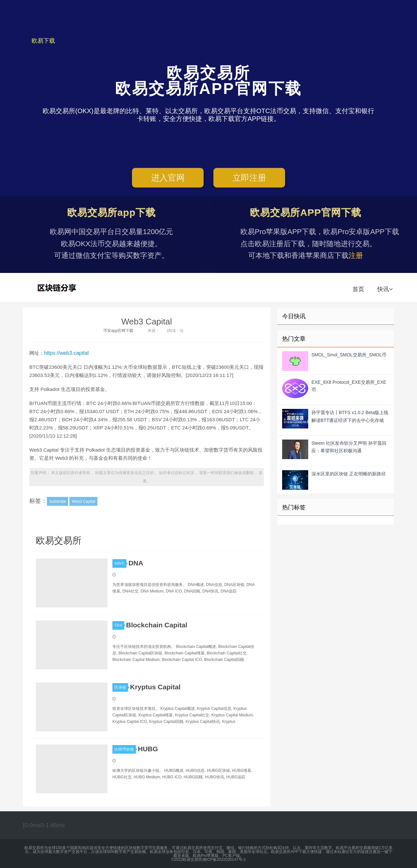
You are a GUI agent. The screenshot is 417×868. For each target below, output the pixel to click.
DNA (136, 563)
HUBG (148, 749)
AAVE (120, 563)
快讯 (385, 289)
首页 (358, 289)
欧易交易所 (58, 288)
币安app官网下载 (118, 331)
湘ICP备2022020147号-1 (224, 860)
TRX (119, 625)
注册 (356, 255)
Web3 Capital (147, 322)
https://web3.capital (66, 353)
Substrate (58, 501)
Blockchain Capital (157, 625)
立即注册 (249, 178)
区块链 (121, 687)
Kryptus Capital (155, 687)
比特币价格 (125, 749)
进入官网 (168, 178)
